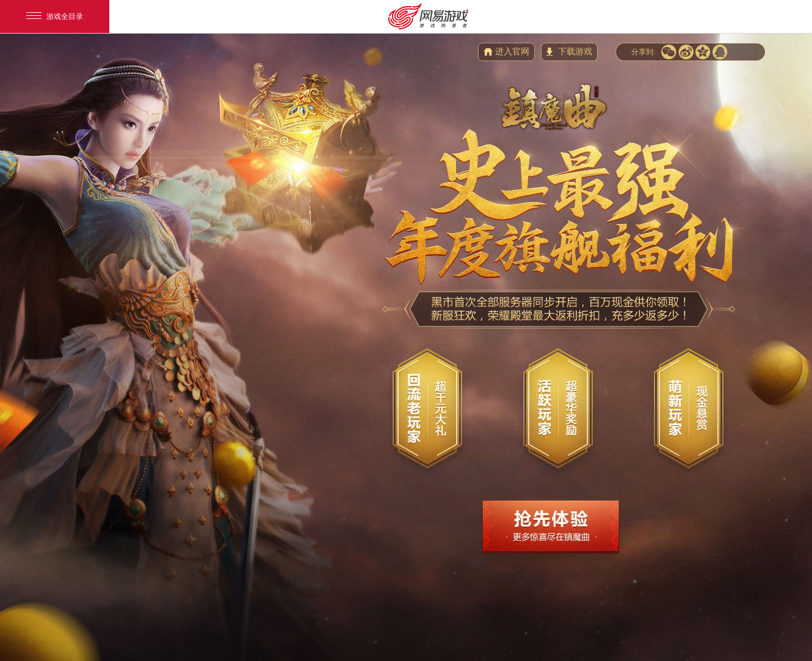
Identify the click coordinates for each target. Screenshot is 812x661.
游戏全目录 (55, 16)
